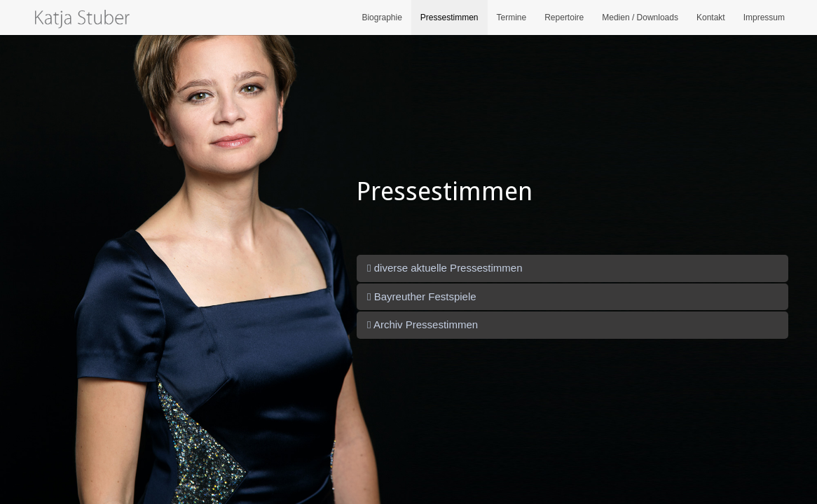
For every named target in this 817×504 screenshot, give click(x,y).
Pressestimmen (449, 17)
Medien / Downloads (640, 17)
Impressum (764, 17)
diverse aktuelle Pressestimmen (445, 268)
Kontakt (711, 17)
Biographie (382, 17)
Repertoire (564, 17)
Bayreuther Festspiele (422, 296)
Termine (512, 17)
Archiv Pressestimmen (423, 324)
